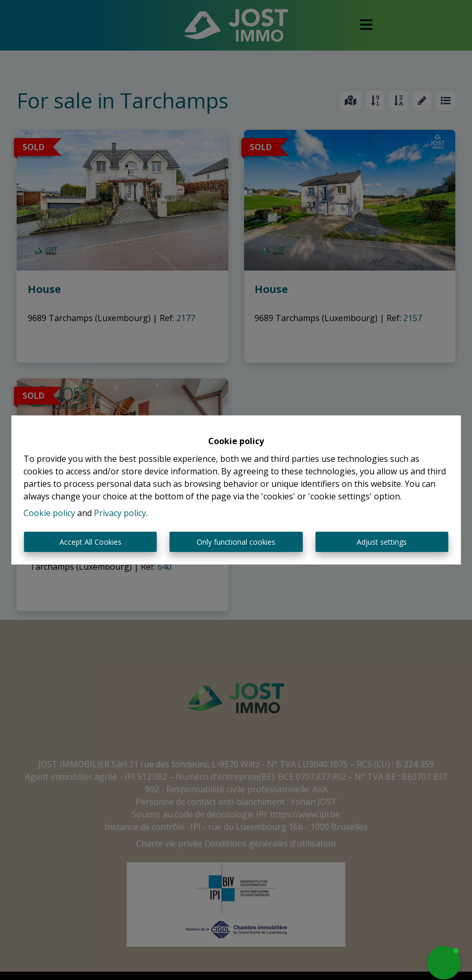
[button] (444, 963)
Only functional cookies (236, 542)
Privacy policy (120, 513)
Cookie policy (49, 513)
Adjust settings (382, 542)
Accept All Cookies (90, 542)
